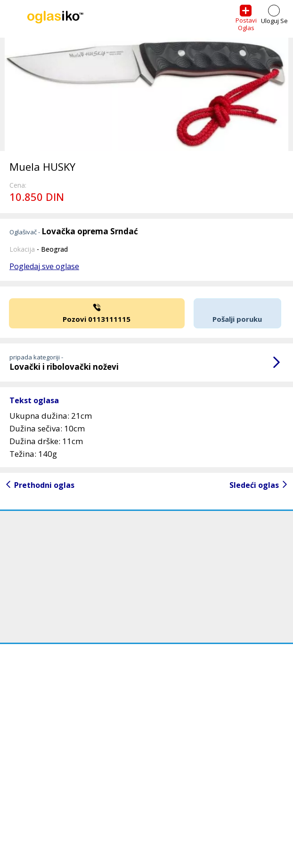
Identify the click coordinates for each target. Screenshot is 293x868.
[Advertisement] (146, 577)
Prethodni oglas (44, 485)
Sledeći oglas (254, 485)
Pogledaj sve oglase (44, 266)
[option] (146, 94)
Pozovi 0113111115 (97, 312)
